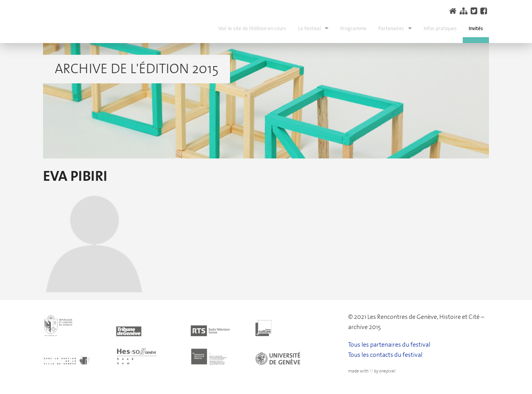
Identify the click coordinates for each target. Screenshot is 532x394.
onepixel (387, 371)
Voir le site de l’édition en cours (252, 28)
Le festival (309, 28)
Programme (353, 28)
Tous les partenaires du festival (389, 345)
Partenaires (391, 28)
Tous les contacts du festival (385, 355)
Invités (476, 28)
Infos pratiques (440, 28)
